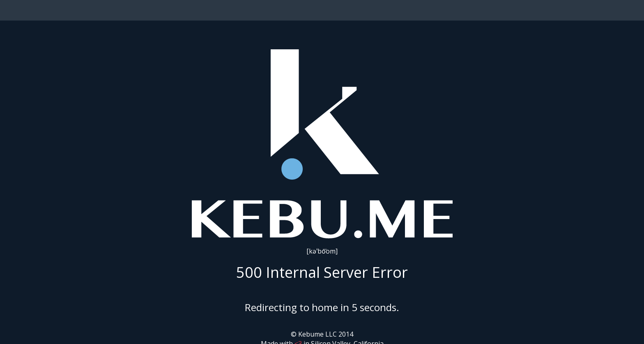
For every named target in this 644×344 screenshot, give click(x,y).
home (325, 307)
